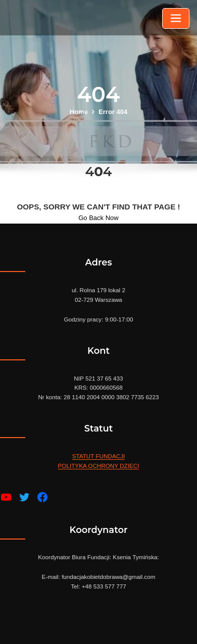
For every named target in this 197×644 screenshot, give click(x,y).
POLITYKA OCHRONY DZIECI (99, 466)
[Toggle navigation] (176, 18)
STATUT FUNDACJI (99, 456)
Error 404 (113, 112)
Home (79, 112)
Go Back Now (98, 218)
